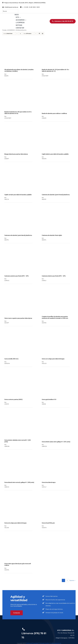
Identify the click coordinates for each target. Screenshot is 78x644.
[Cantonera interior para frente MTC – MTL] (58, 248)
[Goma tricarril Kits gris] (58, 495)
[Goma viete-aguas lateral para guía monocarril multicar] (20, 535)
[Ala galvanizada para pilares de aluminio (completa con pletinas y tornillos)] (20, 41)
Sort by (8, 33)
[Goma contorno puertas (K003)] (20, 371)
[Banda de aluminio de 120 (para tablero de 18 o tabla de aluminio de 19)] (58, 41)
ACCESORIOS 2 (11, 30)
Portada (4, 30)
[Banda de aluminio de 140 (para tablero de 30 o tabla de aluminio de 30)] (20, 84)
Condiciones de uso (56, 643)
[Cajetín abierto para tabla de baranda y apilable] (58, 126)
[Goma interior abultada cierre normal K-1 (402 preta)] (20, 412)
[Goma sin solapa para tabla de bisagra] (20, 495)
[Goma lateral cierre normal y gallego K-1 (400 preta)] (20, 454)
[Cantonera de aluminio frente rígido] (58, 207)
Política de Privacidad (32, 643)
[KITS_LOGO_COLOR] (8, 16)
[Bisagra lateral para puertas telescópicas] (20, 126)
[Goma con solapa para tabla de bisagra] (58, 331)
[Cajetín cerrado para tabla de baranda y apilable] (20, 166)
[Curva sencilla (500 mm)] (20, 331)
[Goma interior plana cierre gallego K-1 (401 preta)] (58, 413)
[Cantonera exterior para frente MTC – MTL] (20, 248)
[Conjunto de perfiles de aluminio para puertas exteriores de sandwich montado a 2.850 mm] (58, 288)
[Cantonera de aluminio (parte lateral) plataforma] (20, 207)
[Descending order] (20, 34)
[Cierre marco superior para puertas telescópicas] (20, 290)
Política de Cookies (44, 643)
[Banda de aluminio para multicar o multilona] (58, 85)
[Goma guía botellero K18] (58, 371)
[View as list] (43, 34)
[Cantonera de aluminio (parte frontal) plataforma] (58, 166)
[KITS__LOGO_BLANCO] (10, 628)
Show (27, 33)
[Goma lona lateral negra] (58, 454)
